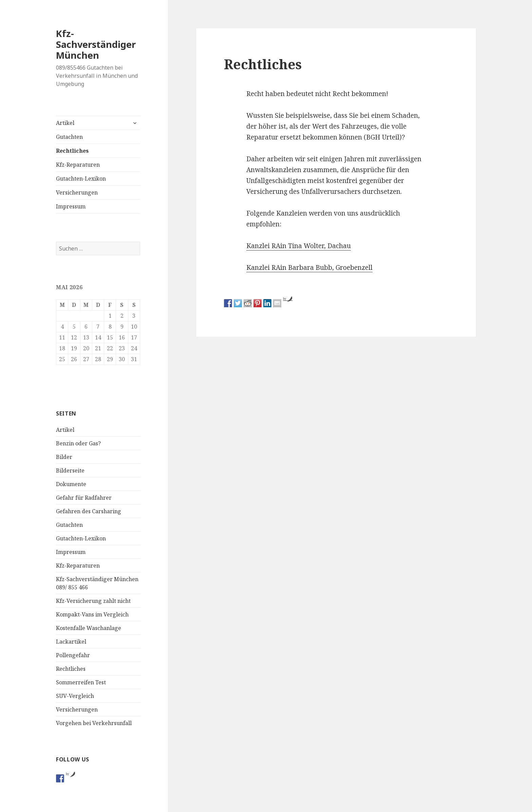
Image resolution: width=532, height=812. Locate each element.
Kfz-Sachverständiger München (96, 44)
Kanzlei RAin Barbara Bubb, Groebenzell (309, 267)
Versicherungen (77, 192)
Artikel (65, 123)
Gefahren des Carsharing (89, 511)
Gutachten (69, 137)
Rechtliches (72, 151)
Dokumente (71, 484)
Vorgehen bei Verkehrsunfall (94, 723)
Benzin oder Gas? (78, 443)
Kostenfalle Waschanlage (89, 628)
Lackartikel (71, 642)
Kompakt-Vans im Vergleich (92, 614)
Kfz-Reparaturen (78, 165)
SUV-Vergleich (75, 696)
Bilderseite (70, 470)
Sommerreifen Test (81, 682)
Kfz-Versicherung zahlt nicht (93, 601)
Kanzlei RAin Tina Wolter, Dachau (299, 246)
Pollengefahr (73, 655)
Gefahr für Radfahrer (84, 498)
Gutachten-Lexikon (81, 179)
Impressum (71, 206)
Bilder (64, 457)
